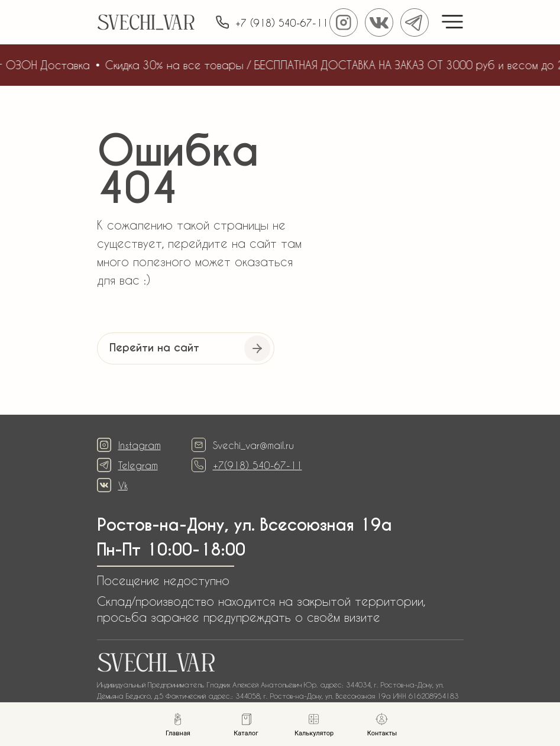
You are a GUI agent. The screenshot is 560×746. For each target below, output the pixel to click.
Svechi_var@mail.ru (253, 445)
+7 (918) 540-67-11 (282, 23)
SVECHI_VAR (146, 25)
